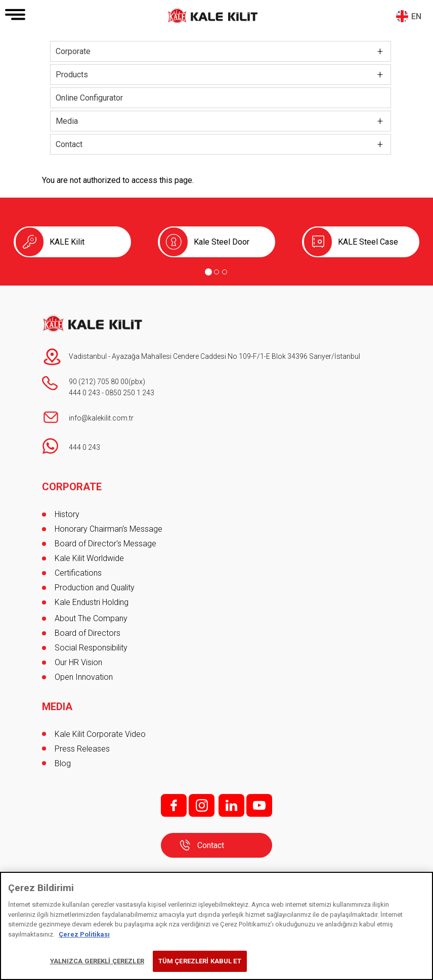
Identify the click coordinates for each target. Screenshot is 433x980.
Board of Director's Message (105, 544)
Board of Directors (88, 633)
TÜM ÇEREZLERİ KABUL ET (200, 961)
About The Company (91, 618)
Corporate (73, 51)
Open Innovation (84, 677)
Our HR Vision (78, 662)
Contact (69, 144)
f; (174, 805)
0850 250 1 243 (130, 393)
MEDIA (57, 707)
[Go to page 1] (208, 272)
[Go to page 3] (225, 272)
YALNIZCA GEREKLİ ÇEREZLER (97, 961)
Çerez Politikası (84, 934)
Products (72, 75)
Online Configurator (89, 98)
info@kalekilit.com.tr (101, 418)
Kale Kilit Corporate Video (100, 734)
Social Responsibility (91, 648)
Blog (63, 763)
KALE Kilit (67, 242)
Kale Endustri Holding (92, 602)
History (67, 514)
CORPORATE (72, 487)
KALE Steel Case (368, 242)
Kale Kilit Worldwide (89, 558)
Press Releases (82, 749)
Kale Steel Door (222, 242)
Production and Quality (95, 588)
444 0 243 (84, 393)
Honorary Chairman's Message (109, 529)
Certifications (78, 573)
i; (202, 805)
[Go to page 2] (216, 272)
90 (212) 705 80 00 (99, 382)
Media (67, 121)
